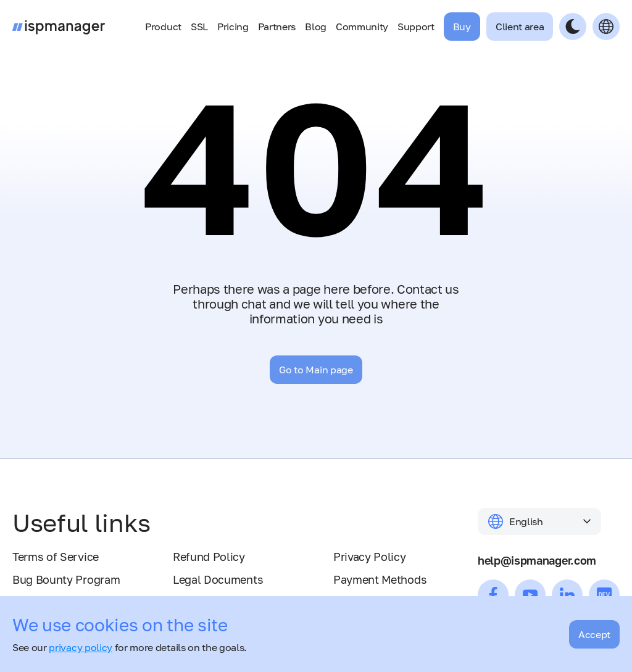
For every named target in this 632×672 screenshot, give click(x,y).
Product (163, 27)
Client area (520, 27)
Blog (316, 27)
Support (416, 27)
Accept (594, 634)
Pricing (233, 27)
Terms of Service (56, 557)
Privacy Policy (370, 557)
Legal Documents (218, 579)
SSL (199, 27)
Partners (277, 27)
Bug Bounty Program (66, 579)
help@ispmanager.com (537, 560)
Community (362, 27)
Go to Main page (316, 370)
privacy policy (81, 647)
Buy (462, 27)
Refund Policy (209, 557)
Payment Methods (380, 579)
